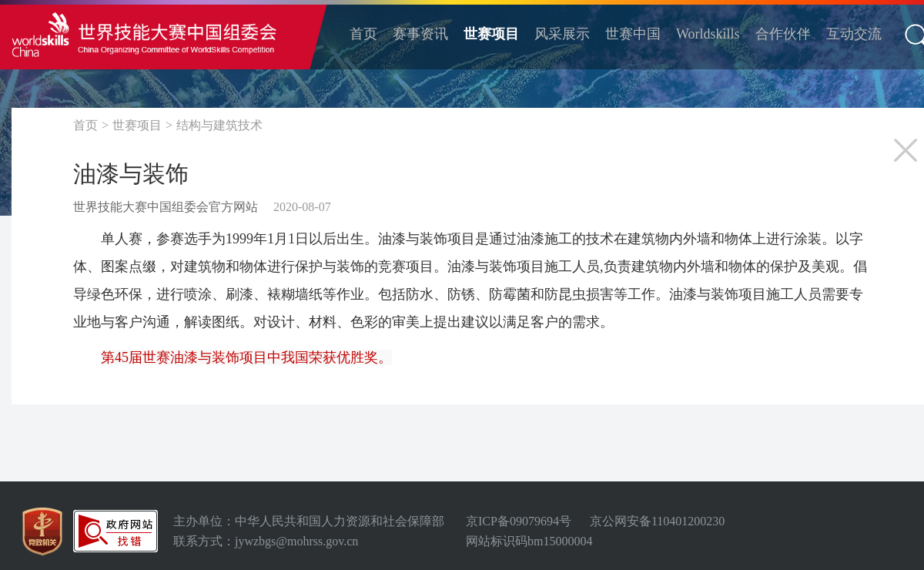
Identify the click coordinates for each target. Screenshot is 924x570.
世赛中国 (633, 34)
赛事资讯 (420, 34)
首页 (363, 34)
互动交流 (854, 34)
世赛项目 (491, 34)
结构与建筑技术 (219, 125)
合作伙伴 (783, 34)
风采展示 (562, 34)
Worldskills (708, 34)
